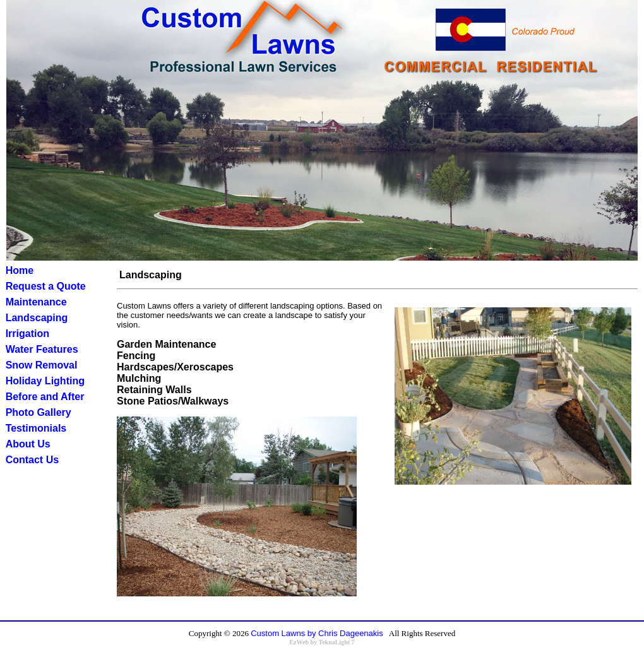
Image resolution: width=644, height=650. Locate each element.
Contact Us (32, 460)
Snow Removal (42, 365)
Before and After (45, 397)
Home (20, 270)
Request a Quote (46, 286)
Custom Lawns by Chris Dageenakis (317, 633)
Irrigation (27, 334)
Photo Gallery (39, 412)
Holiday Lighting (45, 381)
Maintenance (36, 302)
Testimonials (36, 428)
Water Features (42, 349)
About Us (28, 444)
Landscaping (37, 318)
